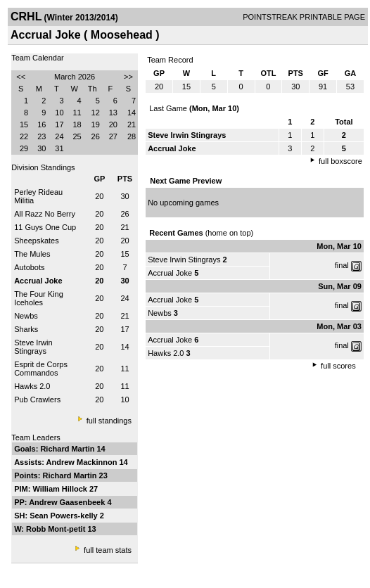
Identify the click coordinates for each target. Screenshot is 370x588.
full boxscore (340, 161)
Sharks (26, 329)
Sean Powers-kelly (65, 516)
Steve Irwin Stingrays (33, 347)
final (342, 265)
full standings (109, 421)
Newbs (26, 316)
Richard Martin (68, 449)
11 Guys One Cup (45, 227)
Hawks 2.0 (32, 386)
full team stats (108, 550)
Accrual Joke (170, 273)
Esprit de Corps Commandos (41, 369)
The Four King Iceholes (39, 298)
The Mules (32, 254)
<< (21, 77)
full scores (338, 366)
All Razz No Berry (45, 214)
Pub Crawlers (37, 400)
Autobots (29, 267)
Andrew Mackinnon (83, 462)
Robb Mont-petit (57, 529)
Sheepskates (37, 241)
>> (128, 77)
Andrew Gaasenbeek (68, 502)
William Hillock (61, 489)
